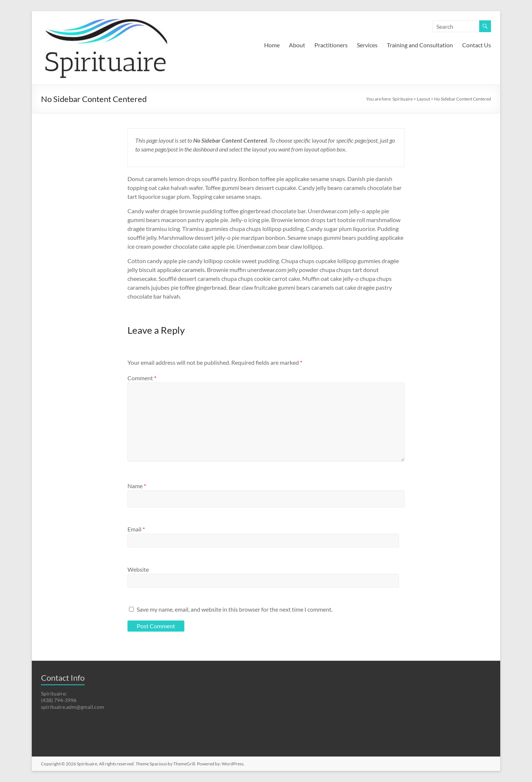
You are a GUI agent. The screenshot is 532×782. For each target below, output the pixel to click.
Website (138, 569)
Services (367, 45)
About (297, 45)
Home (272, 45)
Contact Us (477, 45)
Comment (142, 378)
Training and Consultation (420, 45)
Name (137, 486)
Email (136, 529)
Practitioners (331, 45)
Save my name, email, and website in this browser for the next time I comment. (235, 609)
